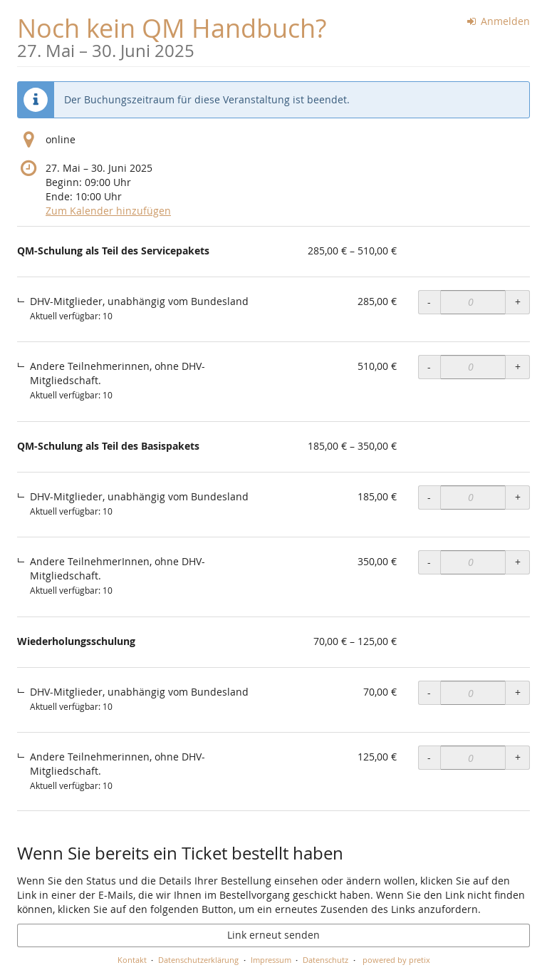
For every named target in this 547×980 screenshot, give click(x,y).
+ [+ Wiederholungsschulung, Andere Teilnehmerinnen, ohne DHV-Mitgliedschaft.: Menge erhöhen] (518, 757)
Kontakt (132, 960)
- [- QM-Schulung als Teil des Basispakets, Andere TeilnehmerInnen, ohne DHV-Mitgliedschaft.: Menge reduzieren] (429, 562)
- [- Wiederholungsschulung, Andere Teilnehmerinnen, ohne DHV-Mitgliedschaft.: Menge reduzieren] (429, 757)
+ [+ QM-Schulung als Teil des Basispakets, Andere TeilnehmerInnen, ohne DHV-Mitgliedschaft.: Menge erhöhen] (518, 562)
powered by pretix (396, 960)
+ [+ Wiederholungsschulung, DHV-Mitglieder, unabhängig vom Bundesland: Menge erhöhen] (518, 692)
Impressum (271, 960)
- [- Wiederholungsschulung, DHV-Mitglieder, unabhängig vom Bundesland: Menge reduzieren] (429, 692)
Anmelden (499, 21)
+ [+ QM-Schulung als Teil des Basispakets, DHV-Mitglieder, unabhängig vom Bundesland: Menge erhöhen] (518, 497)
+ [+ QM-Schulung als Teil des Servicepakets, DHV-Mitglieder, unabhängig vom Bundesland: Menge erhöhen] (518, 302)
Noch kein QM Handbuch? (172, 35)
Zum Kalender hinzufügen (108, 211)
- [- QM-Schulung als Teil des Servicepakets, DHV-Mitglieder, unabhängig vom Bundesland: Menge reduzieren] (429, 302)
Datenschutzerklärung (198, 960)
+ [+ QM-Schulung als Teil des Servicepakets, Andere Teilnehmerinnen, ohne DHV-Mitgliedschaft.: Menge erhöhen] (518, 367)
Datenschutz (325, 960)
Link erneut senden (273, 935)
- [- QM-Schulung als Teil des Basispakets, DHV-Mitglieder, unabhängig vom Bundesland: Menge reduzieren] (429, 497)
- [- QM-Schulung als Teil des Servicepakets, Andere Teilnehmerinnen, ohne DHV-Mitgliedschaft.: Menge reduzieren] (429, 367)
